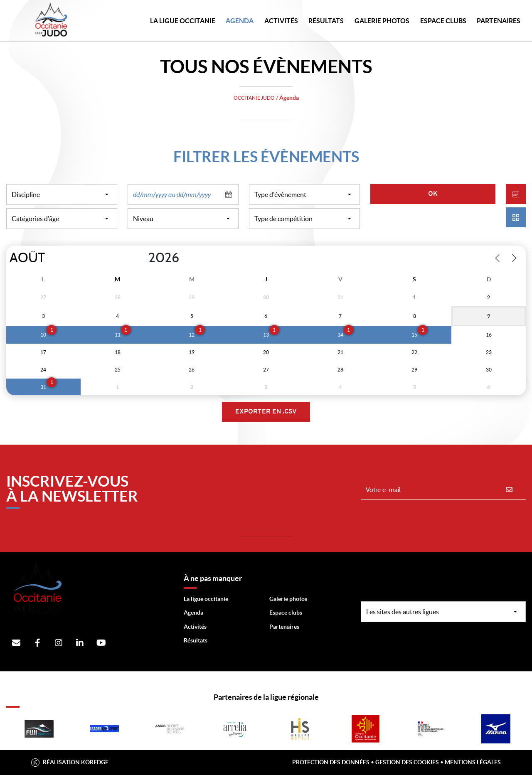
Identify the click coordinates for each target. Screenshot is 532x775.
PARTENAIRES (499, 21)
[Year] (142, 258)
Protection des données (331, 762)
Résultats (326, 21)
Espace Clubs (443, 21)
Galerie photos (382, 21)
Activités (281, 21)
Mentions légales (473, 762)
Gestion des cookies (407, 762)
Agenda (240, 21)
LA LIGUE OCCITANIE (183, 21)
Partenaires (284, 627)
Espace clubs (286, 613)
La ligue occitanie (206, 599)
